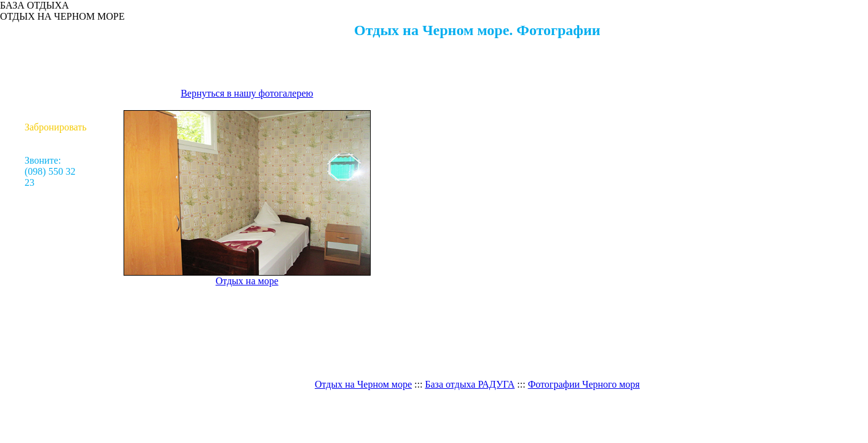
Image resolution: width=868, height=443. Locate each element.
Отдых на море (56, 33)
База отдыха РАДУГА (470, 384)
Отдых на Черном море (363, 384)
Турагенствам (56, 105)
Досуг (56, 72)
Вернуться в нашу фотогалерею (247, 93)
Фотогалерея (56, 83)
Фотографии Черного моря (584, 384)
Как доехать (56, 94)
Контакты (55, 116)
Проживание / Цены (55, 55)
